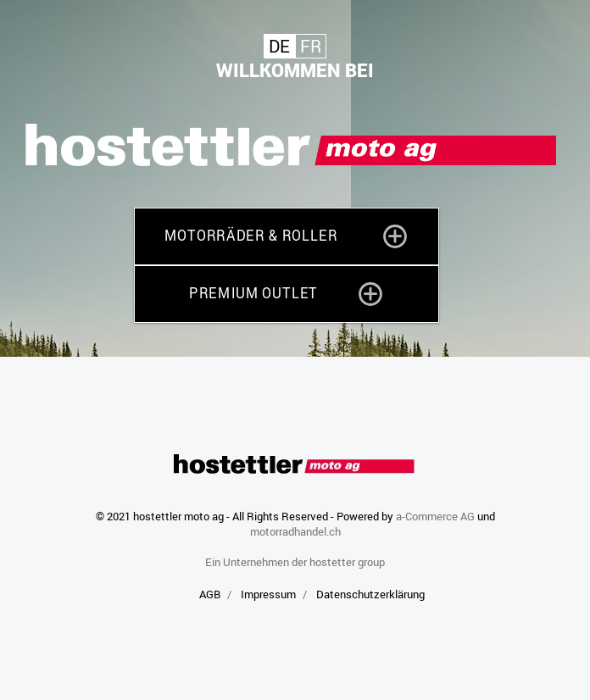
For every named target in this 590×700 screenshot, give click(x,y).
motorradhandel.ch (295, 531)
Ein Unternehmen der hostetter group (295, 562)
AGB (210, 594)
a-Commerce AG (435, 516)
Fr (311, 46)
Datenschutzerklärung (370, 594)
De (279, 46)
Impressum (268, 594)
